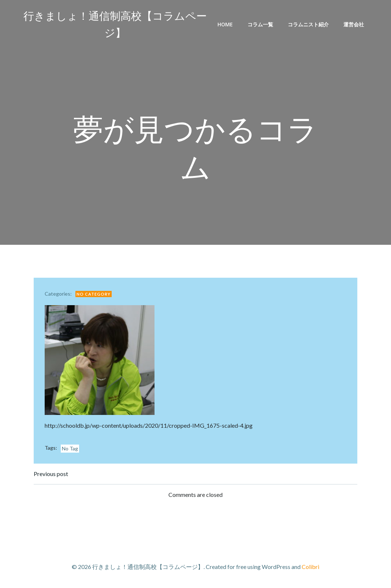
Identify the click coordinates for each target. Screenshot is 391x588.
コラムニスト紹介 (308, 24)
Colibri (310, 567)
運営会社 (354, 24)
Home (225, 24)
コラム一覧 (260, 24)
